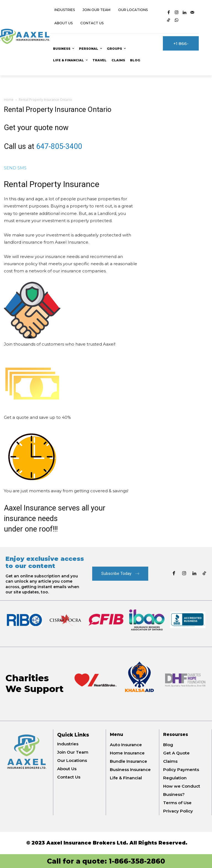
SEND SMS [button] (15, 168)
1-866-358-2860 (137, 861)
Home (9, 100)
